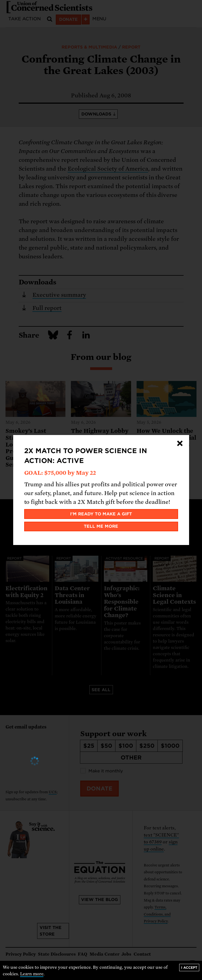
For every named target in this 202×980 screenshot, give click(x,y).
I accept (189, 968)
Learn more (32, 974)
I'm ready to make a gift (101, 514)
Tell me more (101, 526)
